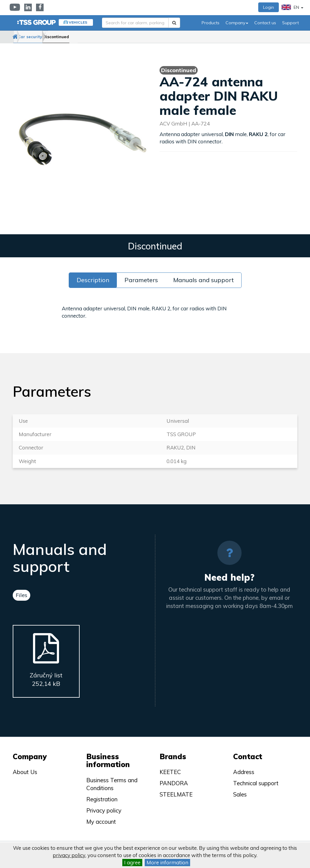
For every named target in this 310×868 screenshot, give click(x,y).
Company (237, 23)
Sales (240, 794)
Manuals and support (203, 280)
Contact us (265, 23)
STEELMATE (176, 794)
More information (167, 862)
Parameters (141, 280)
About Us (25, 772)
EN (292, 7)
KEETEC (170, 772)
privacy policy (69, 855)
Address (244, 772)
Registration (102, 799)
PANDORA (174, 783)
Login (269, 7)
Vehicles (78, 22)
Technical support (256, 783)
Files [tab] (21, 595)
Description (93, 280)
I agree (132, 862)
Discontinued (85, 37)
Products (211, 23)
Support (290, 23)
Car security (48, 37)
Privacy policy (104, 810)
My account (101, 822)
